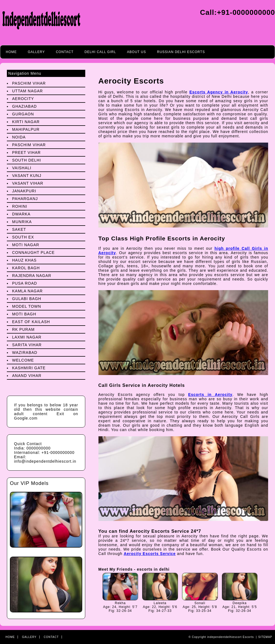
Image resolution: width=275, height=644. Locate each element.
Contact (65, 52)
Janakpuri (24, 191)
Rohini (20, 206)
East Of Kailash (31, 322)
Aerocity (23, 99)
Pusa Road (25, 283)
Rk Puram (23, 329)
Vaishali (22, 168)
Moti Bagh (24, 314)
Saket (19, 229)
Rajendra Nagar (32, 276)
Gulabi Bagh (27, 299)
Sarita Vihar (27, 345)
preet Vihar (26, 152)
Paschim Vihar (29, 83)
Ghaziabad (24, 106)
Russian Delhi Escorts (181, 52)
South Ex (23, 237)
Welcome (23, 360)
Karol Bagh (26, 268)
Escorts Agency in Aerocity (219, 92)
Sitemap (265, 637)
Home (11, 52)
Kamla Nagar (27, 291)
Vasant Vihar (28, 183)
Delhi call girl (100, 52)
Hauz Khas (24, 260)
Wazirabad (25, 352)
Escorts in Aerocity (210, 395)
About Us (137, 52)
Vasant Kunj (27, 176)
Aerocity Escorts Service (150, 554)
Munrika (22, 222)
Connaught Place (33, 252)
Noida (19, 137)
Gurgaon (23, 114)
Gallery (36, 52)
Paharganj (25, 199)
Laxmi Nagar (27, 337)
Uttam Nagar (28, 91)
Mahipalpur (26, 129)
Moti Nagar (26, 245)
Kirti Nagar (26, 122)
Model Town (27, 306)
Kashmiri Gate (29, 368)
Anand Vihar (27, 376)
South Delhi (27, 160)
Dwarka (21, 214)
